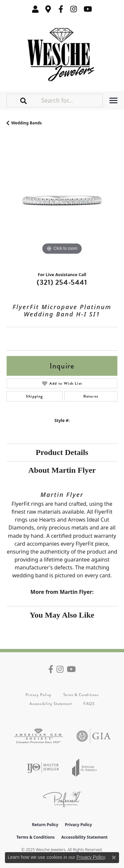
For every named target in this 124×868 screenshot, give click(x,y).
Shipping (35, 396)
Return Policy (45, 825)
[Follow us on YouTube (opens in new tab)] (88, 9)
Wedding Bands (26, 123)
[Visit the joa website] (85, 768)
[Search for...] (71, 100)
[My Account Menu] (35, 9)
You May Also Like (62, 615)
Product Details (62, 452)
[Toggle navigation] (113, 100)
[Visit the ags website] (38, 736)
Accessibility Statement (51, 704)
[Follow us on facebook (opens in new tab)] (61, 9)
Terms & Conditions (81, 695)
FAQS (89, 704)
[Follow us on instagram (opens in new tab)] (74, 9)
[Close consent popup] (114, 857)
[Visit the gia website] (94, 736)
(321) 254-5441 (62, 282)
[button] (24, 100)
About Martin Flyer (62, 470)
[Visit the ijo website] (43, 768)
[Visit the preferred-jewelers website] (62, 799)
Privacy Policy (39, 695)
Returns (91, 396)
